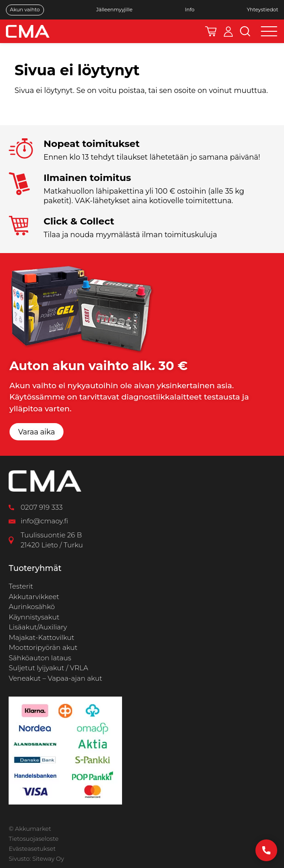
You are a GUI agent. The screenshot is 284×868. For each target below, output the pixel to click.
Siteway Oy (48, 858)
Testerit (21, 586)
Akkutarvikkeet (34, 597)
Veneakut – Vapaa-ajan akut (55, 678)
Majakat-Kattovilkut (42, 637)
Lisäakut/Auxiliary (38, 627)
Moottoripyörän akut (43, 647)
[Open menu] (269, 31)
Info (189, 10)
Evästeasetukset (32, 848)
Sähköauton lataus (40, 658)
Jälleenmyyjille (114, 10)
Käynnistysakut (34, 617)
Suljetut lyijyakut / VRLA (48, 668)
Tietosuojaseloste (34, 839)
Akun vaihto (25, 10)
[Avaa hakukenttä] (245, 31)
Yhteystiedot (262, 10)
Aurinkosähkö (32, 607)
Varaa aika (37, 432)
